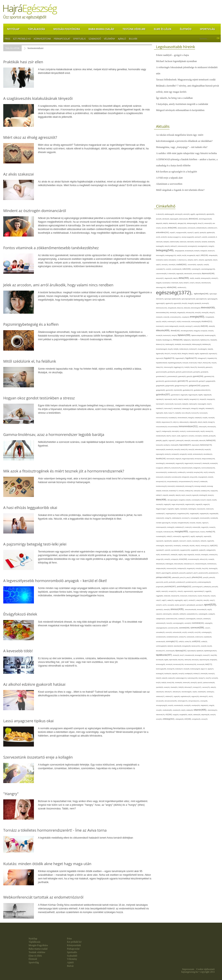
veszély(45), (188, 705)
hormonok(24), (204, 413)
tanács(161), (196, 646)
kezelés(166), (161, 459)
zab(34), (190, 715)
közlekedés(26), (180, 486)
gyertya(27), (203, 381)
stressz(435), (178, 609)
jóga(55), (165, 441)
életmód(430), (208, 307)
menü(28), (174, 523)
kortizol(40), (168, 477)
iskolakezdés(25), (161, 436)
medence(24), (210, 509)
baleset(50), (191, 242)
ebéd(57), (187, 283)
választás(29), (160, 692)
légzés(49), (196, 495)
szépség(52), (209, 623)
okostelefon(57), (166, 555)
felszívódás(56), (187, 344)
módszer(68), (197, 527)
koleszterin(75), (176, 468)
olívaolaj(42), (205, 555)
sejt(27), (186, 600)
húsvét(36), (212, 418)
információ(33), (212, 427)
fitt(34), (180, 354)
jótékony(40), (180, 441)
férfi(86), (176, 349)
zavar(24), (213, 715)
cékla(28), (191, 260)
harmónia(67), (161, 404)
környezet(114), (162, 482)
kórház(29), (212, 472)
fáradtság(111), (168, 340)
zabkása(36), (197, 715)
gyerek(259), (199, 376)
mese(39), (193, 523)
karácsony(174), (206, 445)
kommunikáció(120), (209, 468)
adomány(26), (179, 214)
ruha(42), (213, 596)
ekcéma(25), (206, 303)
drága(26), (159, 283)
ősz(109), (205, 568)
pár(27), (196, 573)
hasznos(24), (178, 404)
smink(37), (159, 605)
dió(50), (192, 278)
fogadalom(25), (204, 354)
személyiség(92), (179, 623)
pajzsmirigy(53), (167, 573)
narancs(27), (183, 541)
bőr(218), (205, 255)
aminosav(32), (192, 228)
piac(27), (189, 577)
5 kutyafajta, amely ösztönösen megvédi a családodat (182, 104)
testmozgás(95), (162, 669)
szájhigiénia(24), (161, 619)
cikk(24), (215, 260)
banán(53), (198, 242)
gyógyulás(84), (161, 390)
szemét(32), (188, 623)
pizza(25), (206, 577)
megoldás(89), (214, 514)
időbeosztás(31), (185, 422)
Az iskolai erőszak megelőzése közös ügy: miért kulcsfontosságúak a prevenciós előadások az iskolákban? (184, 138)
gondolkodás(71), (162, 376)
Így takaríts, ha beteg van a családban (174, 98)
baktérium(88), (175, 242)
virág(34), (212, 705)
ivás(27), (174, 436)
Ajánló (122, 39)
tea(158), (214, 655)
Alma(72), (201, 223)
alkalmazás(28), (184, 219)
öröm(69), (199, 568)
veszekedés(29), (179, 705)
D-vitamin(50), (172, 274)
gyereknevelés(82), (171, 381)
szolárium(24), (199, 637)
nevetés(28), (186, 546)
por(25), (166, 582)
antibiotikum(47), (213, 228)
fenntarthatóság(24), (162, 349)
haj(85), (201, 395)
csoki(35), (206, 265)
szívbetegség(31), (207, 632)
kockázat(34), (214, 463)
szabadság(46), (203, 614)
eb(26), (181, 283)
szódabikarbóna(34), (173, 637)
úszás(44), (167, 687)
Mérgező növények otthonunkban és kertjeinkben (180, 110)
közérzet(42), (172, 486)
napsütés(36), (168, 541)
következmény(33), (162, 486)
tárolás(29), (176, 655)
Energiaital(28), (210, 317)
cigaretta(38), (209, 260)
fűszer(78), (194, 367)
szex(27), (208, 628)
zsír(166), (188, 719)
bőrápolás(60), (213, 255)
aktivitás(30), (166, 219)
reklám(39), (167, 596)
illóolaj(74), (212, 422)
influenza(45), (203, 427)
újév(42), (200, 683)
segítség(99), (179, 600)
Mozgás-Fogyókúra (67, 29)
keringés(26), (184, 454)
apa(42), (197, 233)
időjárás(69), (194, 422)
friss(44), (214, 363)
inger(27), (159, 431)
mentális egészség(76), (164, 523)
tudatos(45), (172, 678)
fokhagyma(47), (203, 358)
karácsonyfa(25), (161, 449)
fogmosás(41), (213, 354)
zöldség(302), (169, 719)
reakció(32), (165, 591)
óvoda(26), (211, 559)
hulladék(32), (199, 418)
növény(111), (205, 546)
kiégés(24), (179, 459)
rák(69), (159, 591)
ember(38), (167, 317)
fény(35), (171, 349)
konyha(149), (199, 472)
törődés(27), (197, 674)
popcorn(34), (160, 582)
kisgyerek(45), (180, 463)
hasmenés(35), (170, 404)
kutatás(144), (206, 491)
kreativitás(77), (174, 491)
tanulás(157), (161, 651)
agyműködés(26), (201, 214)
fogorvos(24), (160, 358)
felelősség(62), (170, 344)
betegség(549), (165, 250)
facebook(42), (167, 335)
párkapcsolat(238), (164, 577)
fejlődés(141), (205, 340)
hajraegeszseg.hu (190, 972)
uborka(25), (194, 683)
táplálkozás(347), (165, 655)
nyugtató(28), (195, 550)
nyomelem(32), (176, 550)
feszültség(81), (203, 349)
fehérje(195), (178, 340)
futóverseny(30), (169, 367)
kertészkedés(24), (198, 454)
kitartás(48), (206, 463)
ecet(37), (192, 283)
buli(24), (166, 260)
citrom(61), (165, 265)
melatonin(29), (160, 518)
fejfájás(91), (187, 340)
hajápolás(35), (208, 395)
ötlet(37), (159, 573)
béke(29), (168, 246)
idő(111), (176, 422)
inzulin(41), (183, 431)
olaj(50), (181, 555)
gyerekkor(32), (160, 381)
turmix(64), (215, 678)
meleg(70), (168, 518)
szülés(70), (188, 642)
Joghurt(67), (172, 441)
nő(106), (192, 546)
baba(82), (167, 242)
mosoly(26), (160, 532)
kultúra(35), (197, 491)
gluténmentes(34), (188, 372)
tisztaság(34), (160, 674)
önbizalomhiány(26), (201, 564)
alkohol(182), (194, 219)
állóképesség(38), (192, 223)
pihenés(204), (197, 577)
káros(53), (177, 449)
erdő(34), (165, 322)
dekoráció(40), (189, 274)
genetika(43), (172, 372)
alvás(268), (173, 228)
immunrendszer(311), (189, 426)
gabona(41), (209, 367)
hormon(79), (195, 413)
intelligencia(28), (167, 431)
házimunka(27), (169, 408)
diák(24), (176, 278)
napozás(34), (160, 541)
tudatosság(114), (182, 678)
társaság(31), (199, 655)
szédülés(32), (207, 619)
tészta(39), (187, 669)
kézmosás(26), (171, 459)
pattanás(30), (176, 577)
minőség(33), (171, 527)
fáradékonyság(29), (210, 335)
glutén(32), (179, 372)
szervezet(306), (198, 628)
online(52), (168, 559)
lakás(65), (172, 495)
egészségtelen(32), (202, 299)
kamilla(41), (167, 445)
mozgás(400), (182, 531)
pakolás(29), (175, 573)
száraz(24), (200, 619)
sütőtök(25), (183, 614)
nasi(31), (189, 541)
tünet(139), (171, 683)
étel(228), (205, 326)
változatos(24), (177, 692)
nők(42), (198, 546)
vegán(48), (177, 696)
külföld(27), (159, 495)
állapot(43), (160, 223)
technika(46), (160, 660)
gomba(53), (197, 372)
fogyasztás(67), (180, 358)
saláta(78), (171, 600)
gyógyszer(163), (195, 386)
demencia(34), (197, 274)
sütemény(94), (168, 614)
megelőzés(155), (183, 514)
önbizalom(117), (189, 564)
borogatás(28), (191, 255)
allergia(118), (182, 223)
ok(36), (158, 555)
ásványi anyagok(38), (188, 237)
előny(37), (212, 313)
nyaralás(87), (161, 550)
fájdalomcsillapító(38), (198, 335)
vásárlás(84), (202, 692)
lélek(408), (162, 500)
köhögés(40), (186, 477)
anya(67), (173, 233)
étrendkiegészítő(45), (187, 331)
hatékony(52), (193, 404)
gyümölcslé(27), (176, 395)
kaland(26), (188, 441)
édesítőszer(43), (206, 283)
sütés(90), (176, 614)
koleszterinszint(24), (187, 468)
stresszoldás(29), (202, 609)
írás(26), (203, 431)
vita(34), (184, 710)
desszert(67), (160, 278)
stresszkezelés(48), (191, 609)
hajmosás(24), (169, 399)
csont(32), (169, 269)
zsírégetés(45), (196, 719)
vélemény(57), (204, 696)
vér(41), (211, 696)
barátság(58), (160, 246)
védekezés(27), (161, 696)
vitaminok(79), (161, 715)
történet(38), (205, 674)
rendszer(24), (184, 596)
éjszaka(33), (198, 303)
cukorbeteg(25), (196, 269)
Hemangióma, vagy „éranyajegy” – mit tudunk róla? (182, 147)
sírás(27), (212, 600)
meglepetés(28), (204, 514)
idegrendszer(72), (167, 422)
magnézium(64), (190, 504)
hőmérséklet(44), (183, 418)
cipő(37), (159, 265)
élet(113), (180, 308)
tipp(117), (204, 669)
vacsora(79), (206, 687)
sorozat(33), (171, 605)
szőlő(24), (182, 642)
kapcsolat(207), (186, 445)
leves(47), (204, 500)
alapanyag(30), (174, 219)
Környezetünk (42, 39)
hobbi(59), (178, 413)
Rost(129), (207, 596)
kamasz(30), (160, 445)
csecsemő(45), (192, 265)
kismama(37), (198, 463)
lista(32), (209, 500)
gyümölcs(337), (164, 395)
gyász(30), (190, 376)
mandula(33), (184, 509)
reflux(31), (181, 591)
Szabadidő (95, 39)
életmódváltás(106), (163, 313)
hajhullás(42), (160, 399)
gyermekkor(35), (194, 381)
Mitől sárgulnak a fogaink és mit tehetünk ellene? (180, 190)
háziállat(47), (160, 408)
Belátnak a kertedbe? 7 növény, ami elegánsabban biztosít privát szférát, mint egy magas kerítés (187, 89)
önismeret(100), (172, 568)
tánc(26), (210, 646)
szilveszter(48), (177, 632)
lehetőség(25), (204, 495)
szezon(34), (169, 632)
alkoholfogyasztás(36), (206, 219)
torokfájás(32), (189, 674)
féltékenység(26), (197, 344)
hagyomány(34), (193, 395)
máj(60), (177, 509)
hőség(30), (191, 418)
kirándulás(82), (171, 463)
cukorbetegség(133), (208, 269)
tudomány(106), (193, 678)
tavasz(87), (207, 655)
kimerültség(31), (161, 463)
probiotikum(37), (181, 582)
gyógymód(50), (170, 386)
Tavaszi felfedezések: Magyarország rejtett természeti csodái (186, 80)
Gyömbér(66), (178, 390)
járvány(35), (212, 436)
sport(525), (210, 605)
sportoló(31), (160, 609)
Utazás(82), (174, 687)
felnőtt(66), (178, 344)
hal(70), (176, 399)
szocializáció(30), (161, 637)
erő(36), (179, 322)
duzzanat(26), (166, 283)
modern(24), (189, 527)
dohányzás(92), (206, 278)
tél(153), (181, 660)
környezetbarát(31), (173, 482)
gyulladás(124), (188, 390)
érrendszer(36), (186, 322)
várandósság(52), (187, 692)
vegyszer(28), (195, 696)
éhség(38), (191, 303)
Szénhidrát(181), (198, 623)
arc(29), (158, 237)
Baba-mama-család (101, 29)
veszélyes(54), (196, 705)
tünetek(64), (179, 683)
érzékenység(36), (196, 322)
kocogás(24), (160, 468)
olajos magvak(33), (189, 555)
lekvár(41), (211, 495)
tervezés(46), (201, 664)
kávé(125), (185, 449)
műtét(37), (170, 536)
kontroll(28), (190, 472)
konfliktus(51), (182, 472)
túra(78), (209, 678)
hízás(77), (172, 413)
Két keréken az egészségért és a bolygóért (177, 172)
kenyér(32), (208, 449)
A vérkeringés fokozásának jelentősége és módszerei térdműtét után (187, 70)
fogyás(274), (170, 358)
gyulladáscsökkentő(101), (202, 390)
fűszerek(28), (202, 367)
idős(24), (200, 422)
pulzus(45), (215, 587)
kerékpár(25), (176, 454)
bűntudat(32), (173, 260)
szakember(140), (172, 619)
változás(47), (168, 692)
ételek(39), (212, 326)
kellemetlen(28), (200, 449)
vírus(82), (159, 710)
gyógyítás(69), (161, 386)
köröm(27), (197, 482)
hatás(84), (186, 404)
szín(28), (185, 632)
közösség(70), (190, 486)
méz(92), (199, 523)
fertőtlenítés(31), (184, 349)
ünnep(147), (198, 687)
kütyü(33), (166, 495)
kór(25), (206, 472)
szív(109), (198, 632)
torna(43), (182, 674)
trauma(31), (212, 674)
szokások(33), (191, 637)
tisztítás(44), (168, 674)
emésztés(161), (176, 317)
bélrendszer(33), (183, 246)
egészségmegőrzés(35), (189, 299)
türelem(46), (187, 683)
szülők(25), (204, 642)
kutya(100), (214, 491)
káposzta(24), (196, 445)
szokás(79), (183, 637)
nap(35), (193, 536)
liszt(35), (214, 500)
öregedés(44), (191, 568)
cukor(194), (187, 269)
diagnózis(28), (169, 278)
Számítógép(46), (191, 619)
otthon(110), (204, 559)
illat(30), (206, 422)
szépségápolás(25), (162, 628)
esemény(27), (189, 326)
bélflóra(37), (174, 246)
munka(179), (211, 532)
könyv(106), (194, 477)
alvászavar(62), (183, 228)
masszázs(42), (201, 509)
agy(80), (193, 214)
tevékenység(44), (195, 669)
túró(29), (159, 683)
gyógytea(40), (205, 386)
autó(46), (205, 237)
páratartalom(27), (214, 573)
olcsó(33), (198, 555)
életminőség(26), (196, 308)
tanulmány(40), (171, 651)
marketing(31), (192, 509)
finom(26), (174, 354)
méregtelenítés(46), (184, 523)
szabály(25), (212, 614)
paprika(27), (190, 573)
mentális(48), (214, 518)
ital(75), (169, 436)
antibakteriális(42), (202, 228)
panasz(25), (183, 573)
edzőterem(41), (182, 287)
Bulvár (133, 39)
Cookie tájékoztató (205, 969)
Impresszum (188, 969)
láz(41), (184, 495)
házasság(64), (202, 404)
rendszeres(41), (193, 596)
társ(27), (182, 655)
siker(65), (206, 600)
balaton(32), (183, 242)
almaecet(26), (208, 223)
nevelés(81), (178, 546)
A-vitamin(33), (160, 214)
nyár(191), (214, 546)
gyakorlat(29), (182, 376)
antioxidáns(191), (163, 232)
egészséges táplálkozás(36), (173, 299)
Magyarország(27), (162, 509)
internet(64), (176, 431)
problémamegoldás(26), (204, 582)
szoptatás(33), (208, 637)
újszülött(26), (160, 687)
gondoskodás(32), (173, 376)
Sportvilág (207, 29)
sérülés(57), (192, 600)
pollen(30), (212, 577)
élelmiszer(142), (162, 308)
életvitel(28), (173, 313)
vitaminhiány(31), (213, 710)
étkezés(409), (163, 330)
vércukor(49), (160, 701)
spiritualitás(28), (191, 605)
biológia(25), (204, 251)
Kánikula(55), (175, 445)
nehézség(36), (160, 546)
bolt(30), (179, 255)
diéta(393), (184, 278)
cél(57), (196, 260)
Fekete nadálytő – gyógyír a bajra (172, 55)
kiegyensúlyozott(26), (188, 459)
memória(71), (186, 518)
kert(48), (190, 454)
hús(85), (205, 418)
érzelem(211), (207, 321)
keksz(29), (192, 449)
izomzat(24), (199, 436)
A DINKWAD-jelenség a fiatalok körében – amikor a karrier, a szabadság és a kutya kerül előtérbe (187, 162)
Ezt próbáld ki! (22, 39)
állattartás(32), (173, 223)
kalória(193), (211, 440)
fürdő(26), (187, 367)
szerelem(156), (173, 628)
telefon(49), (188, 660)
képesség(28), (160, 454)
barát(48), (205, 242)
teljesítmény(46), (205, 660)
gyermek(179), (183, 381)
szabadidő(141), (193, 614)
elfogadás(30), (181, 313)
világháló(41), (205, 705)
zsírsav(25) (204, 719)
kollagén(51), (197, 468)
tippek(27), (211, 669)
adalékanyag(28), (170, 214)
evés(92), (211, 331)
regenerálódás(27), (199, 591)
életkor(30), (187, 308)
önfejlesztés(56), (161, 568)
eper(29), (159, 322)
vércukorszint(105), (171, 701)
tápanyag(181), (181, 651)
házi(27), (209, 404)
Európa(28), (204, 331)
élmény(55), (205, 313)
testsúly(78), (171, 669)
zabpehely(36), (206, 715)
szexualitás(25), (161, 632)
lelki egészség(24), (173, 500)
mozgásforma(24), (195, 532)
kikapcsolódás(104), (209, 459)
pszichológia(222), (185, 587)
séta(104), (200, 600)
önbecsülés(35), (179, 564)
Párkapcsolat (62, 39)
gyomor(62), (170, 390)
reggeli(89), (160, 596)
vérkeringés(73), (183, 701)
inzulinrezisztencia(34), (193, 431)
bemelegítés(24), (193, 246)
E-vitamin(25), (175, 283)
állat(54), (166, 223)
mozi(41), (203, 532)
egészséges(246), (202, 294)
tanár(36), (204, 646)
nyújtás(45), (203, 550)
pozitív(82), (172, 582)
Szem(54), (170, 623)
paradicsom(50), (204, 573)
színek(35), (191, 632)
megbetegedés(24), (171, 514)
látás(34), (178, 495)
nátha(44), (204, 541)
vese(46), (171, 705)
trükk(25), (159, 678)
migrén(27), (205, 523)
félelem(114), (161, 344)
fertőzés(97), (194, 349)
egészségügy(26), (213, 299)
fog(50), (197, 354)
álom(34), (165, 228)
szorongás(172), (172, 642)
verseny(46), (204, 701)
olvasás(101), (213, 555)
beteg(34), (211, 246)
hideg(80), (202, 408)
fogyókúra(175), (192, 358)
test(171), (209, 664)
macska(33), (160, 504)
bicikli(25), (197, 251)
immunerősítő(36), (173, 427)
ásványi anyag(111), (175, 237)
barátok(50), (212, 242)
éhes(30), (185, 303)
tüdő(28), (164, 683)
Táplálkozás (36, 29)
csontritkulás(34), (177, 269)
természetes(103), (191, 664)
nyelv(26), (168, 550)
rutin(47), (159, 600)
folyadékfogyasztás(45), (175, 363)
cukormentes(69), (162, 274)
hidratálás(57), (210, 408)
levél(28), (189, 500)
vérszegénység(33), (162, 705)
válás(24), (213, 687)
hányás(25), (203, 399)
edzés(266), (172, 287)
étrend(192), (176, 331)
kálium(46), (203, 441)
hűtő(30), (159, 422)
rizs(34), (200, 596)
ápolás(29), (203, 233)
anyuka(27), (191, 233)
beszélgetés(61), (203, 246)
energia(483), (198, 317)
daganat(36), (180, 274)
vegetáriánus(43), (186, 696)
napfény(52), (200, 536)
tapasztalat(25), (192, 651)
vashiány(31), (210, 692)
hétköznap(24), (186, 408)
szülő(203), (197, 641)
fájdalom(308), (185, 335)
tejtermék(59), (174, 660)
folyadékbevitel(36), (162, 363)
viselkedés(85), (168, 710)
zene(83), (159, 719)
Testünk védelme (134, 29)
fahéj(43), (175, 335)
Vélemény (110, 39)
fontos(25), (186, 363)
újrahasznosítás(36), (209, 683)
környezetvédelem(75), (186, 482)
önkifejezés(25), (182, 568)
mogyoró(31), (205, 527)
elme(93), (198, 313)
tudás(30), (165, 678)
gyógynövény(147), (182, 386)
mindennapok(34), (162, 527)
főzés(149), (207, 363)
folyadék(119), (212, 358)
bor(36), (184, 255)
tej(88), (167, 660)
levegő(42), (182, 500)
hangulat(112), (195, 399)
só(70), (165, 605)
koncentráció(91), (162, 472)
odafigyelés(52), (211, 550)
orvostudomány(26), (194, 559)
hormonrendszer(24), (162, 418)
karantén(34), (170, 449)
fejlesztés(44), (196, 340)
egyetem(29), (169, 303)
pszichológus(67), (198, 587)
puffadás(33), (208, 587)
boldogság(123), (171, 255)
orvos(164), (183, 559)
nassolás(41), (196, 541)
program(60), (160, 587)
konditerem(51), (173, 472)
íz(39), (179, 436)
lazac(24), (189, 495)
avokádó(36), (212, 237)
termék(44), (170, 664)
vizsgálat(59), (184, 715)
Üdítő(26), (181, 687)
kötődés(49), (204, 482)
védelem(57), (169, 696)
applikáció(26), (211, 233)
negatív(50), (211, 541)
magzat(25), (171, 509)
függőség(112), (179, 367)
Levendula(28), (196, 500)
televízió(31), (196, 660)
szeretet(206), (185, 628)
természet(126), (179, 664)
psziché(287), (171, 586)
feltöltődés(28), (207, 344)
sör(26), (177, 605)
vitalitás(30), (190, 710)
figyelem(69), (160, 354)
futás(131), (160, 367)
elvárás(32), (160, 317)
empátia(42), (186, 317)
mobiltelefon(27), (180, 527)
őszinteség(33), (213, 568)
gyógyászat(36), (211, 381)
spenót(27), (183, 605)
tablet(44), (171, 646)
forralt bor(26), (193, 363)
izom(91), (192, 436)
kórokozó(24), (160, 477)
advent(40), (187, 214)
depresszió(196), (208, 273)
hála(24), (181, 399)
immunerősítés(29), (162, 427)
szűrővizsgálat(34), (162, 646)
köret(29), (211, 477)
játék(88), (159, 441)
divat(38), (198, 278)
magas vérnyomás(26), (178, 504)
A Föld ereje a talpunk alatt (169, 178)
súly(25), (210, 609)
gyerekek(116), (209, 376)
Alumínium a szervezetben (169, 184)
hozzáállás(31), (173, 418)
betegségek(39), (180, 251)
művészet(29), (177, 536)
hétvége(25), (195, 408)
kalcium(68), (195, 441)
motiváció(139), (169, 532)
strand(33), (167, 609)
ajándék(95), (211, 214)
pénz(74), (183, 577)
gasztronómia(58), (162, 372)
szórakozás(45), (161, 642)
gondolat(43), (205, 372)
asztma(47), (198, 237)
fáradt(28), (159, 340)
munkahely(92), (161, 536)
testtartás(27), (179, 669)
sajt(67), (165, 600)
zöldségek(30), (180, 719)
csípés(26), (200, 265)
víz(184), (169, 714)
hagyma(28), (185, 395)
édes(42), (198, 283)
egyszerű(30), (178, 303)
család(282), (182, 264)
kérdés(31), (168, 454)
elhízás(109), (190, 313)
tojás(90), (175, 674)
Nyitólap (13, 29)
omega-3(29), (160, 559)
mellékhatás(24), (177, 518)
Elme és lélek (163, 29)
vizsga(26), (176, 715)
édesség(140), (161, 287)
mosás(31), (212, 527)
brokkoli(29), (160, 260)
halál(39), (187, 399)
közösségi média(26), (201, 486)
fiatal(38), (210, 349)
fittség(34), (185, 354)
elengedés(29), (172, 308)
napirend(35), (207, 536)
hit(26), (166, 413)
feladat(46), (214, 340)
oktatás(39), (174, 555)
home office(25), (186, 413)
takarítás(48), (178, 646)
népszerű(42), (169, 546)
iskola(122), (209, 431)
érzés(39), (182, 326)
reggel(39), (208, 591)
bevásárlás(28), (190, 251)
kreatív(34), (165, 491)
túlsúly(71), (202, 678)
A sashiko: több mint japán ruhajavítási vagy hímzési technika (186, 153)
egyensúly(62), (161, 303)
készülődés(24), (208, 454)
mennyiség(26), (195, 518)
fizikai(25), (192, 354)
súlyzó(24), (159, 614)
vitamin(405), (201, 710)
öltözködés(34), (161, 564)
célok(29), (202, 260)
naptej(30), (176, 541)
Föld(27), (200, 363)
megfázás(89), (195, 514)
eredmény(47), (172, 322)
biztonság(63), (161, 255)
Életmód (186, 29)
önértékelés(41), (212, 564)
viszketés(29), (177, 710)
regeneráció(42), (189, 591)
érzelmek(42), (160, 326)
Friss (8, 39)
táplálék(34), (200, 651)
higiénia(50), (160, 413)
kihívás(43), (198, 459)
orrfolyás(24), (175, 559)
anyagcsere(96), (182, 233)
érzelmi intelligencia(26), (172, 326)
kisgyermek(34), (189, 463)
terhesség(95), (161, 664)
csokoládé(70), (161, 269)
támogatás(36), (187, 646)
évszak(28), (160, 335)
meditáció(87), (161, 514)
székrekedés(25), (161, 623)
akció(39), (159, 219)
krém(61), (182, 491)
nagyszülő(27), (186, 536)
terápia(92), (214, 660)
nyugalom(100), (186, 550)
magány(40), (167, 504)
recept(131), (173, 591)
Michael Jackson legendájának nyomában (176, 61)
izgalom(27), (185, 436)
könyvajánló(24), (203, 477)
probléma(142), (192, 582)
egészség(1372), (175, 293)
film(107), (168, 354)
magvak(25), (199, 504)
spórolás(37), (200, 605)
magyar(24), (206, 504)
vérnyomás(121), (194, 701)
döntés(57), (215, 278)
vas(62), (195, 692)
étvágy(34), (197, 331)
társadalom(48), (190, 655)
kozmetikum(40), (177, 477)
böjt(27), (198, 255)
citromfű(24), (172, 265)
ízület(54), (206, 436)
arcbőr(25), (164, 237)
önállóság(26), (170, 564)
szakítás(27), (182, 619)
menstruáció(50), (205, 518)
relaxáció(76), (175, 596)
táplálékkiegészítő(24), (211, 651)
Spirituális (79, 39)
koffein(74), (168, 468)
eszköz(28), (197, 326)
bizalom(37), (211, 251)
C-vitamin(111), (182, 260)
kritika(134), (189, 491)
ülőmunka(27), (189, 687)
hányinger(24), (211, 399)
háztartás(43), (178, 408)
